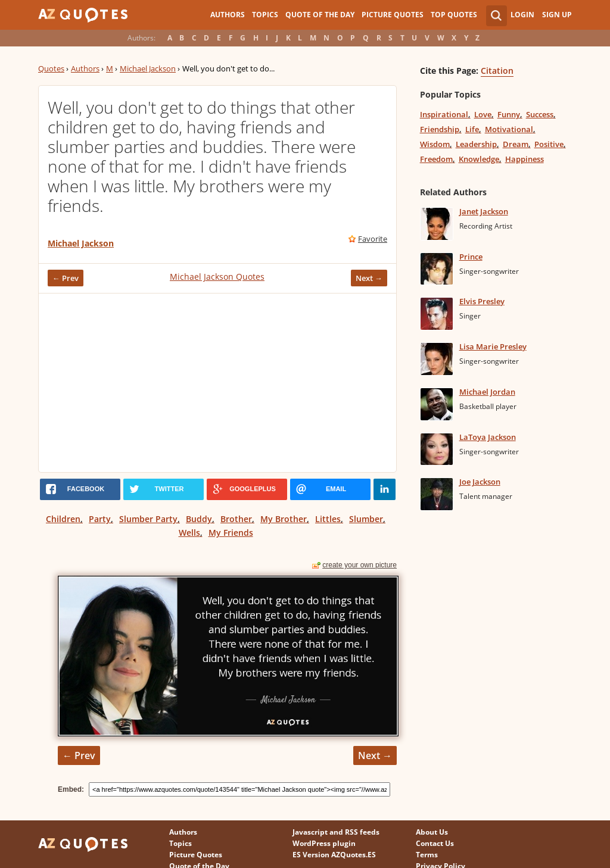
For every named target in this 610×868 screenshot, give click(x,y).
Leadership (476, 144)
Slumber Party (148, 519)
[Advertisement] (217, 383)
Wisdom (435, 144)
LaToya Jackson (488, 437)
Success (540, 114)
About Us (432, 832)
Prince (471, 257)
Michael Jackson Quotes (217, 277)
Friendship (440, 129)
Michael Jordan (487, 392)
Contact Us (435, 843)
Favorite (373, 239)
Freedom (436, 159)
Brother (236, 519)
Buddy (199, 519)
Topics (265, 15)
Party (100, 519)
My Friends (231, 533)
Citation (497, 71)
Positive (549, 144)
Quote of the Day (320, 15)
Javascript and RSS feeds (336, 832)
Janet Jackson (484, 211)
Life (472, 129)
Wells (189, 533)
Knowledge (479, 159)
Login (522, 15)
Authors (228, 15)
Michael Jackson (148, 68)
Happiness (525, 159)
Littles (328, 519)
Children (63, 519)
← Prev (66, 278)
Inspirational (444, 114)
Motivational (509, 129)
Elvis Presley (482, 301)
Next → (369, 278)
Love (483, 114)
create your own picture (360, 565)
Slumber (366, 519)
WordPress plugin (324, 843)
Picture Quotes (393, 15)
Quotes (51, 68)
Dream (516, 144)
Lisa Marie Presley (493, 346)
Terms (427, 855)
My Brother (284, 519)
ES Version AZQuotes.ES (334, 855)
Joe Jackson (480, 482)
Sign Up (557, 15)
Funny (509, 114)
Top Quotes (454, 15)
